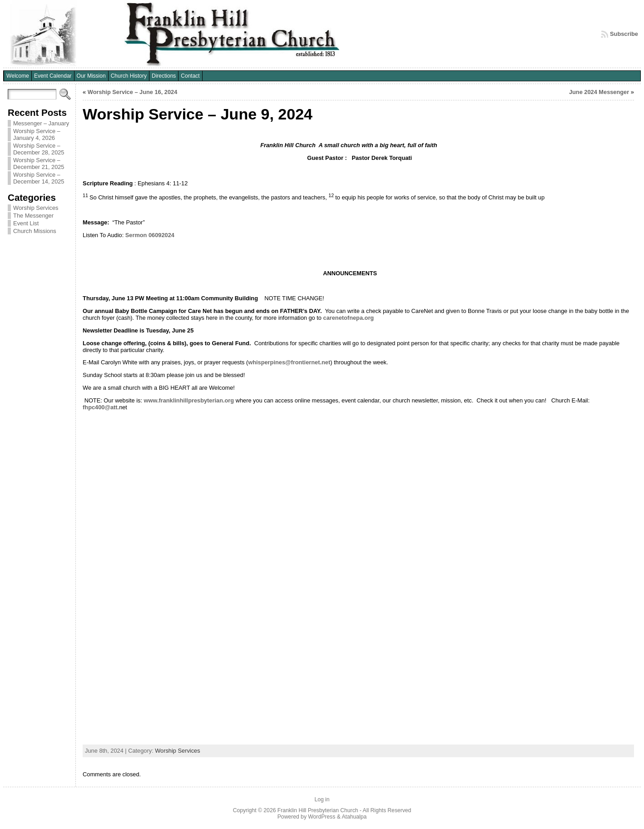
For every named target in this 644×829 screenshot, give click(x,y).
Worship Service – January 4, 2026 (37, 134)
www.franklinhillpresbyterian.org (189, 400)
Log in (322, 799)
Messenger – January (41, 123)
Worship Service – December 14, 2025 (39, 178)
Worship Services (36, 208)
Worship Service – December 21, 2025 (39, 164)
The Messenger (33, 216)
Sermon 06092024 (150, 235)
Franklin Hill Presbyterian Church (318, 810)
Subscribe (624, 34)
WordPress (322, 817)
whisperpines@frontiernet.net (289, 362)
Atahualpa (354, 817)
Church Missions (35, 231)
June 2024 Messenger (599, 92)
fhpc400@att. (101, 407)
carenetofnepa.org (349, 318)
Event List (26, 223)
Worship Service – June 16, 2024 (133, 92)
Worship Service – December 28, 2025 (39, 149)
